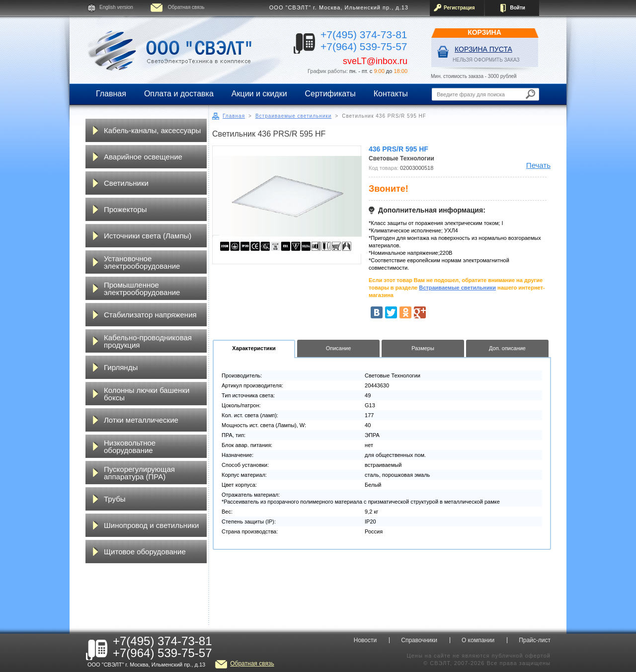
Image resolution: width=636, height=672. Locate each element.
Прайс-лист (535, 640)
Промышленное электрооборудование (142, 289)
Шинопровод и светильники (151, 525)
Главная (111, 94)
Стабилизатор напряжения (150, 315)
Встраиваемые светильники (293, 116)
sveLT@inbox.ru (375, 61)
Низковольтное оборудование (130, 447)
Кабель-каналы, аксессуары (152, 130)
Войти (517, 8)
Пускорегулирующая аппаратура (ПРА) (139, 473)
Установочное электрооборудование (142, 262)
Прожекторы (125, 209)
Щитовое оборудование (145, 552)
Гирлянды (121, 367)
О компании (478, 640)
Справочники (419, 640)
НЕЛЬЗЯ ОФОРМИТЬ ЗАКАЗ (486, 60)
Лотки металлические (141, 420)
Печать (538, 165)
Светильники (126, 183)
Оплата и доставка (179, 94)
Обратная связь (186, 7)
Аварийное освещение (143, 157)
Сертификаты (330, 94)
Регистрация (459, 8)
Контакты (391, 94)
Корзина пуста (483, 49)
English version (116, 7)
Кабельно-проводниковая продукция (148, 341)
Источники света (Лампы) (148, 236)
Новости (365, 640)
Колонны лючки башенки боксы (147, 394)
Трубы (115, 499)
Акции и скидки (259, 94)
